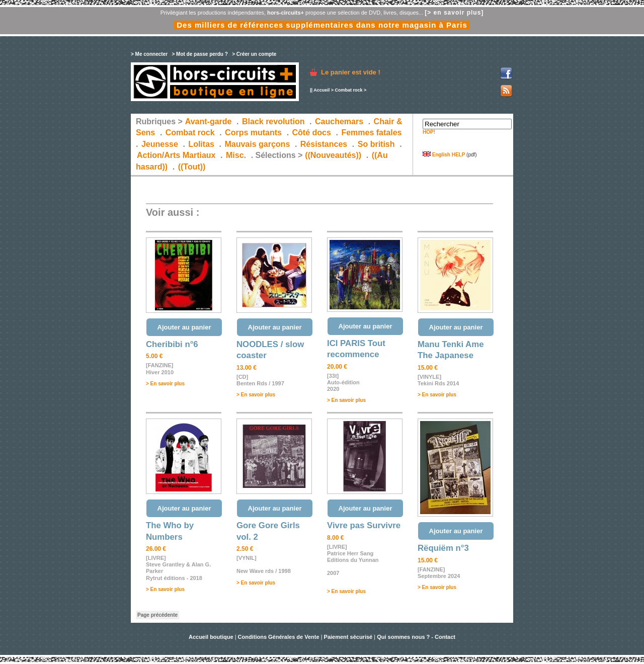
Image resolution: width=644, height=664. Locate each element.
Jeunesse (160, 144)
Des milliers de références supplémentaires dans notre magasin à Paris (322, 25)
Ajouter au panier (184, 327)
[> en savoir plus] (454, 13)
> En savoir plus (165, 384)
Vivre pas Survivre (364, 525)
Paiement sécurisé (348, 637)
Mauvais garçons (257, 144)
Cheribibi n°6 (172, 344)
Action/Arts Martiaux (176, 155)
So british (376, 144)
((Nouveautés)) (333, 155)
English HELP (444, 155)
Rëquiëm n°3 (443, 548)
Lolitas (201, 144)
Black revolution (273, 121)
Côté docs (312, 133)
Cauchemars (339, 121)
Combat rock (348, 90)
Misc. (236, 155)
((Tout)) (192, 167)
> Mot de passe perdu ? (199, 54)
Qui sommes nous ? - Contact (416, 637)
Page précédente (157, 615)
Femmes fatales (371, 133)
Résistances (324, 144)
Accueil (321, 90)
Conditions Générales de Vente (279, 637)
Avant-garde (209, 121)
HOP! (429, 132)
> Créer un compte (254, 54)
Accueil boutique (212, 637)
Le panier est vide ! (351, 72)
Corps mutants (254, 133)
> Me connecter (149, 54)
